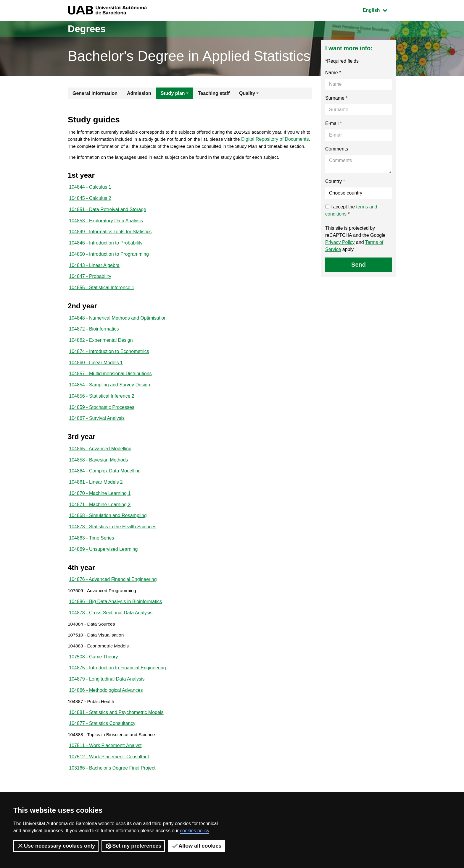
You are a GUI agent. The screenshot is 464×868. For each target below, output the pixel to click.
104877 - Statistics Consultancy (102, 749)
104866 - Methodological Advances (106, 715)
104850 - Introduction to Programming (109, 265)
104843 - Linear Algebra (94, 277)
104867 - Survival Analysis (97, 434)
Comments (337, 149)
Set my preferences (133, 846)
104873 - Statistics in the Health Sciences (113, 546)
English (379, 10)
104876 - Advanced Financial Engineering (113, 599)
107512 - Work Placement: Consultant (109, 784)
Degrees (89, 29)
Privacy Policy (340, 242)
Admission (139, 93)
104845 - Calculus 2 (90, 207)
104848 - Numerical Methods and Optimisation (118, 330)
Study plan (173, 93)
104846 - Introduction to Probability (106, 254)
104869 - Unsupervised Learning (103, 569)
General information (95, 93)
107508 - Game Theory (93, 680)
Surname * (336, 98)
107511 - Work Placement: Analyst (105, 772)
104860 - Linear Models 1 (96, 376)
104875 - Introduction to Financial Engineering (117, 692)
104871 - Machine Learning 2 (100, 523)
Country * (335, 181)
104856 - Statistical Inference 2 (102, 411)
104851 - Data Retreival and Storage (108, 219)
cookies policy (194, 831)
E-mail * (333, 123)
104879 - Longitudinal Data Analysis (107, 703)
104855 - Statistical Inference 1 (102, 300)
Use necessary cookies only (56, 846)
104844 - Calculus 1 (90, 196)
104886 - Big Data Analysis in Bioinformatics (115, 622)
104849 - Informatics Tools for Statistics (110, 242)
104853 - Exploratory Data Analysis (106, 230)
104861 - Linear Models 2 (96, 499)
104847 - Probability (90, 288)
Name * (333, 73)
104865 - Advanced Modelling (100, 465)
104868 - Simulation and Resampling (108, 534)
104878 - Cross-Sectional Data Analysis (111, 634)
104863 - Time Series (91, 557)
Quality (247, 93)
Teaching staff (214, 93)
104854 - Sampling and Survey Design (109, 400)
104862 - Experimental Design (101, 353)
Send (359, 265)
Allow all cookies (196, 846)
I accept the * (351, 210)
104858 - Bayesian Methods (98, 476)
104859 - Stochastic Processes (102, 423)
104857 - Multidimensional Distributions (110, 388)
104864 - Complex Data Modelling (105, 488)
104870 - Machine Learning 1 (100, 511)
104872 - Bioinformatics (94, 342)
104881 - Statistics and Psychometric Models (116, 738)
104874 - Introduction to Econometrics (109, 365)
